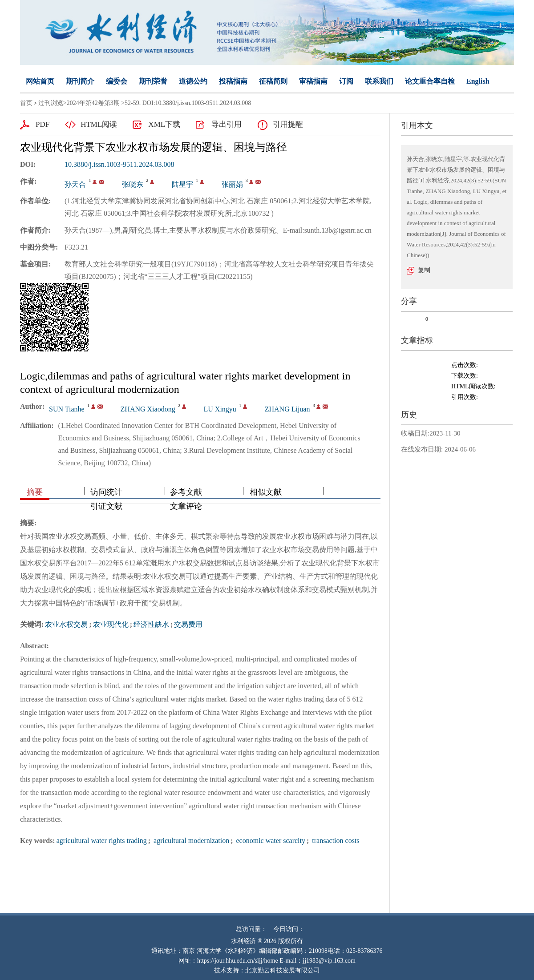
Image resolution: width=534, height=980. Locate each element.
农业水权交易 (66, 624)
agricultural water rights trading (102, 841)
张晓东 (133, 184)
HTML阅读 (99, 124)
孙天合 (75, 184)
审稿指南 (313, 81)
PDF (42, 124)
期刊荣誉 (153, 81)
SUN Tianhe (67, 409)
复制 (424, 270)
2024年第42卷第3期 (93, 103)
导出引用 (227, 124)
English (478, 81)
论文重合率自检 (430, 81)
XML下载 (164, 124)
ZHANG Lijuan (287, 409)
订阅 (346, 81)
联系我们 (379, 81)
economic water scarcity (270, 841)
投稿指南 (233, 81)
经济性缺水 (151, 624)
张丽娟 (232, 184)
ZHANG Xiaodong (148, 409)
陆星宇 (182, 184)
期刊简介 (80, 81)
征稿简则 (273, 81)
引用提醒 (288, 124)
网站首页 (40, 81)
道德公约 (193, 81)
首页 (26, 103)
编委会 (117, 81)
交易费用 (188, 624)
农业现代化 (111, 624)
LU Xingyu (220, 409)
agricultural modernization (190, 841)
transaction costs (335, 841)
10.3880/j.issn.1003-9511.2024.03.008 (119, 164)
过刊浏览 (51, 103)
